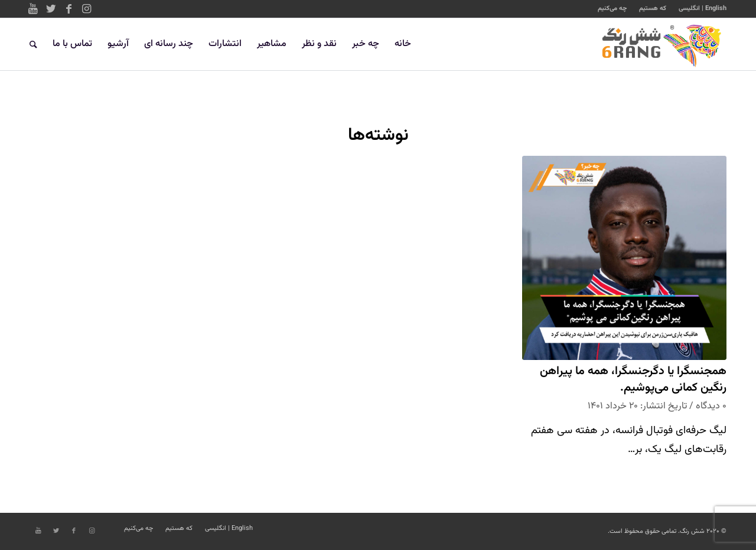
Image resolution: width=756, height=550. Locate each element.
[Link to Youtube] (33, 9)
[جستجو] (33, 44)
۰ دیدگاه (711, 406)
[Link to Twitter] (51, 9)
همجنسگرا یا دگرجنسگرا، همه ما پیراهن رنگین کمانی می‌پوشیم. (633, 380)
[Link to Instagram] (86, 9)
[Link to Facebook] (69, 9)
